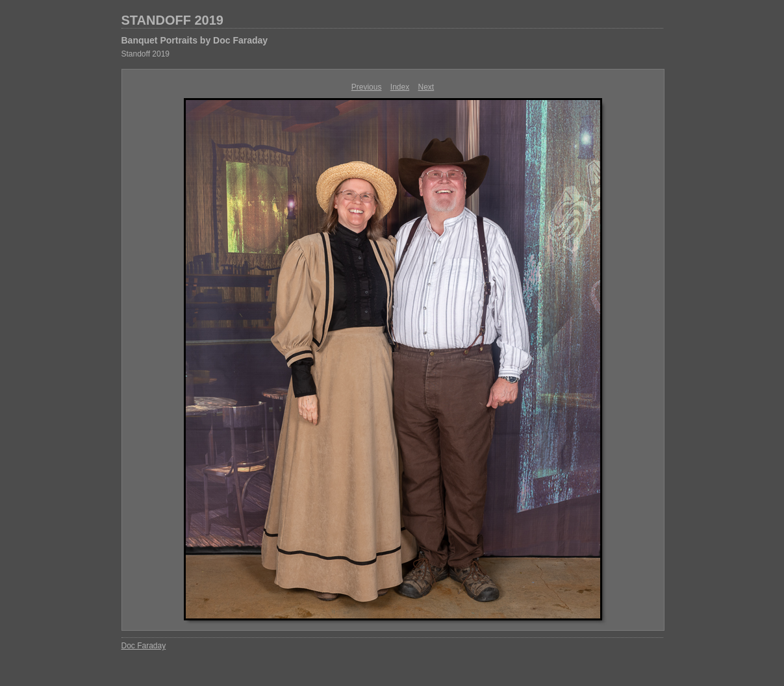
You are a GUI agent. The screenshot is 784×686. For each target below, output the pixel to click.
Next (426, 87)
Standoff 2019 (146, 54)
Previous (367, 87)
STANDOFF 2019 (172, 20)
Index (400, 87)
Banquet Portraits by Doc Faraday (195, 40)
